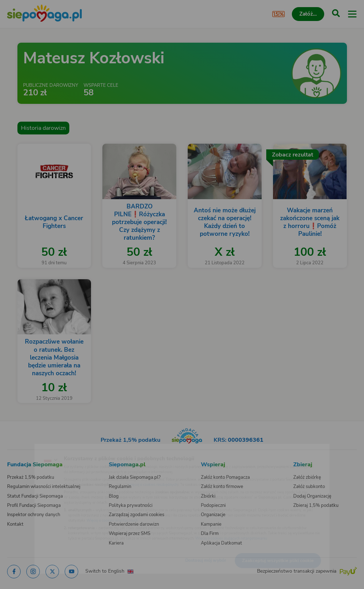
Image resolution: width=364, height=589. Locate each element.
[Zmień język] (20, 449)
